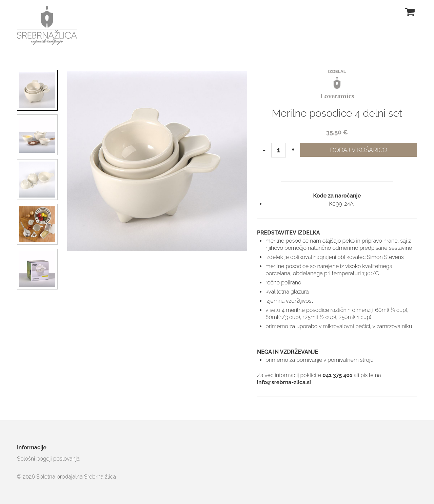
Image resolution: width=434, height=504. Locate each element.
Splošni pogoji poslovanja (48, 459)
